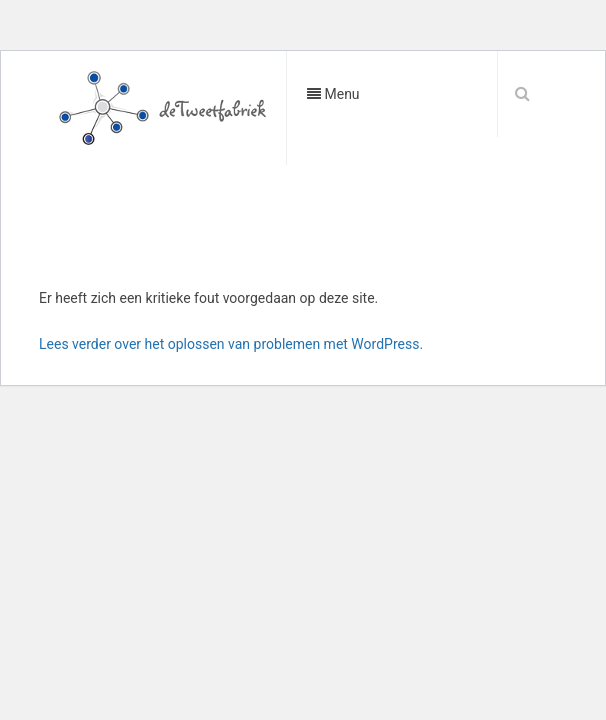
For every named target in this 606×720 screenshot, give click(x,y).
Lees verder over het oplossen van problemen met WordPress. (231, 344)
